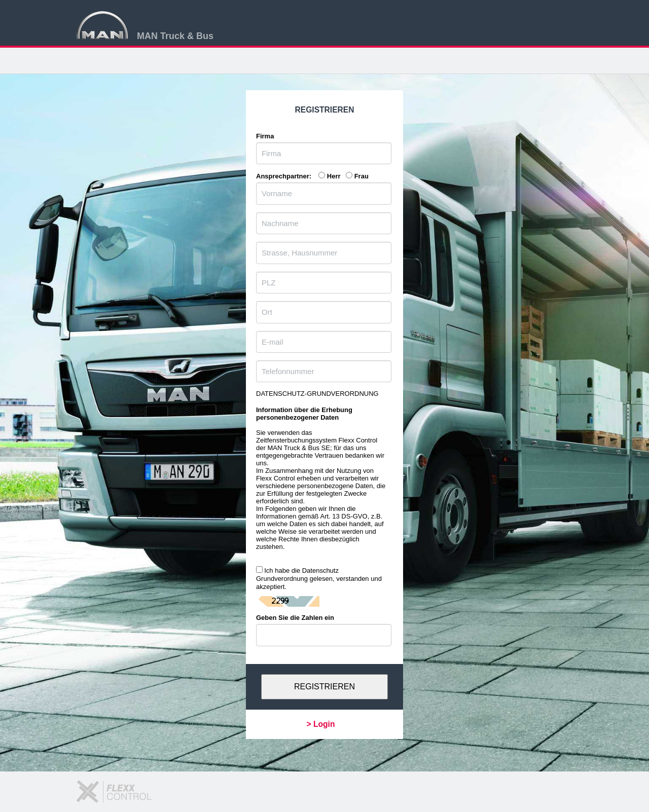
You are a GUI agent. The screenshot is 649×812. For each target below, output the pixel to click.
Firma (265, 136)
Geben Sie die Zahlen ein (295, 618)
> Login (321, 724)
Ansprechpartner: (286, 176)
